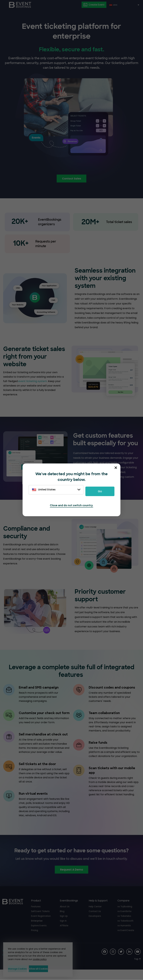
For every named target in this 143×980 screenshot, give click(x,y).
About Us (65, 916)
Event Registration (41, 926)
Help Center (95, 916)
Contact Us (95, 921)
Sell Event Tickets (41, 921)
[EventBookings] (21, 5)
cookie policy (39, 959)
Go (100, 491)
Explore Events (39, 935)
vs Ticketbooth (126, 930)
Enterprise (37, 930)
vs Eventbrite (125, 921)
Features (36, 916)
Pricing (35, 940)
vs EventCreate (126, 940)
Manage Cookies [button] (21, 969)
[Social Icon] (103, 961)
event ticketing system (33, 382)
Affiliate (64, 935)
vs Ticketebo (124, 926)
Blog (62, 921)
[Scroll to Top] (137, 969)
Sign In (63, 930)
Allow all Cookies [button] (52, 969)
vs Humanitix (124, 935)
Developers (95, 926)
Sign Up (64, 926)
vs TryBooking (125, 916)
